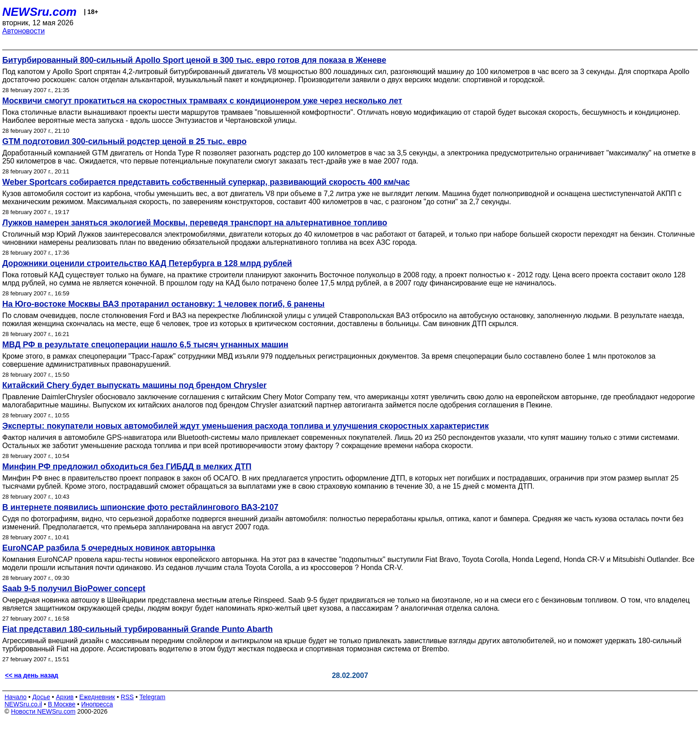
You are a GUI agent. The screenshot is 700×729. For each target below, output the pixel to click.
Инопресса (97, 704)
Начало (16, 697)
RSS (127, 697)
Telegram (153, 697)
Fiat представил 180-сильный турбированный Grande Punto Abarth (138, 629)
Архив (65, 697)
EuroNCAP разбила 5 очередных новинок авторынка (109, 548)
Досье (41, 697)
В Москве (62, 704)
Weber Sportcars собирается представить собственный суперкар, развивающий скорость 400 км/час (206, 182)
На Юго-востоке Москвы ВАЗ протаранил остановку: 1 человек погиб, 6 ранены (163, 304)
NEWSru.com (40, 12)
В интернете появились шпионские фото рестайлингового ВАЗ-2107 (140, 507)
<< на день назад (32, 675)
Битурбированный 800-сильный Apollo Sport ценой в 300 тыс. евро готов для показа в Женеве (194, 60)
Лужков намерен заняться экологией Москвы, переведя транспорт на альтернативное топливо (195, 223)
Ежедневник (97, 697)
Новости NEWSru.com (43, 711)
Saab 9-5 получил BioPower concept (74, 589)
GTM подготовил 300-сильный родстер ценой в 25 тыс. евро (124, 141)
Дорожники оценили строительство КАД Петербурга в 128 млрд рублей (147, 263)
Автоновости (23, 31)
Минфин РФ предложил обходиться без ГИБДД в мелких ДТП (127, 467)
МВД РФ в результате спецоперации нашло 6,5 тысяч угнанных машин (145, 345)
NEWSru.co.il (23, 704)
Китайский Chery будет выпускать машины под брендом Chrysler (134, 385)
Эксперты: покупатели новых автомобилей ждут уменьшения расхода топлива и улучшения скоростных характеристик (245, 426)
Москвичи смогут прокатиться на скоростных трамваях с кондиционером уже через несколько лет (202, 101)
